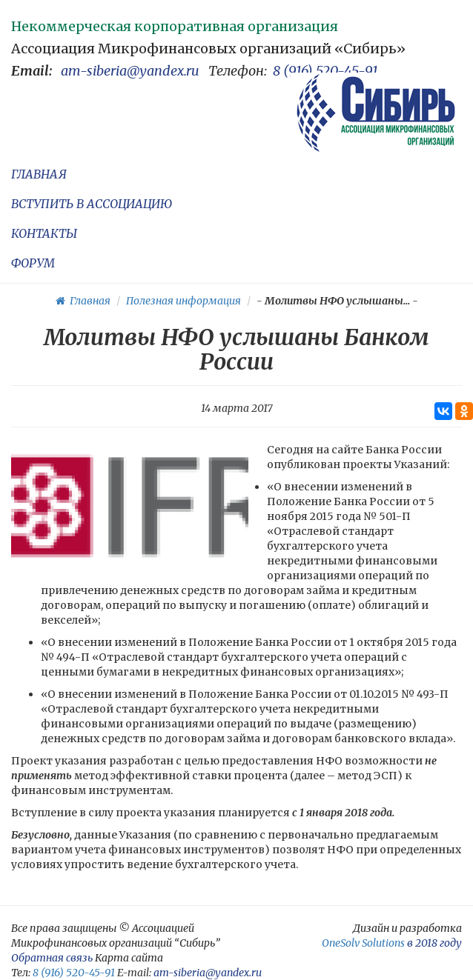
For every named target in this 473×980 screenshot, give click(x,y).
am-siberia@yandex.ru (130, 71)
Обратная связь (52, 958)
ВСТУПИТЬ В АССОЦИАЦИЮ (92, 204)
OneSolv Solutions (363, 943)
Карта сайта (129, 958)
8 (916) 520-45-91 (325, 71)
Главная (83, 301)
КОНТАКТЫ (44, 233)
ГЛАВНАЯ (39, 174)
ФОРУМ (33, 263)
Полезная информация (183, 301)
